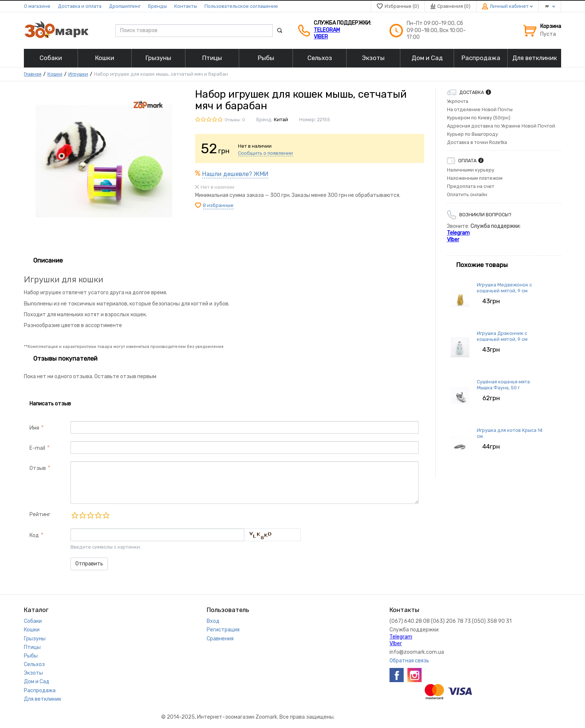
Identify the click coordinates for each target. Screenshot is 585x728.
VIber (321, 37)
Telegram (327, 30)
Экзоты (33, 673)
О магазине (37, 6)
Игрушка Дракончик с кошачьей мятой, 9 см (502, 336)
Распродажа (40, 691)
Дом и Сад (37, 682)
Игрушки (78, 74)
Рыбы (31, 656)
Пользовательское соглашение (241, 6)
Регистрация (223, 630)
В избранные (218, 205)
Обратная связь (409, 661)
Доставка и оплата (80, 6)
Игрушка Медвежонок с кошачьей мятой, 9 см (504, 288)
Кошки (55, 74)
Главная (33, 74)
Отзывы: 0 (235, 120)
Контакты (186, 6)
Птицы (32, 647)
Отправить (89, 564)
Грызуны (35, 639)
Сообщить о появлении (265, 153)
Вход (213, 621)
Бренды (157, 6)
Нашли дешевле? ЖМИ (235, 174)
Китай (281, 120)
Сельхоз (34, 664)
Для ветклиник (43, 699)
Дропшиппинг (125, 6)
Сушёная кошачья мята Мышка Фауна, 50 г (503, 385)
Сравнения (220, 639)
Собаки (33, 621)
